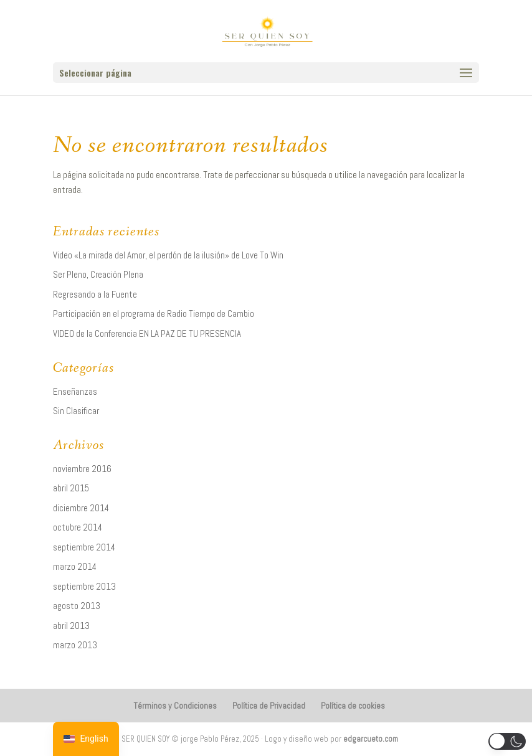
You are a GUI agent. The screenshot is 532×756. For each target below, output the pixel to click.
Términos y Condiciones (175, 706)
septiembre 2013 (84, 586)
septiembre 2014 (84, 547)
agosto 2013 (77, 606)
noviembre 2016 (82, 469)
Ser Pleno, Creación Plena (98, 274)
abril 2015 (71, 488)
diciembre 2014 (81, 508)
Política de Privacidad (269, 706)
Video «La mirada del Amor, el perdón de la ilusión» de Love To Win (168, 255)
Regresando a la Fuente (95, 294)
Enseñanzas (75, 391)
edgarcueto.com (371, 739)
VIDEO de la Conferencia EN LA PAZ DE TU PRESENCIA (147, 333)
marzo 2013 (75, 645)
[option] (86, 739)
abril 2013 (71, 626)
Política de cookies (353, 706)
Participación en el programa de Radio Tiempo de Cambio (154, 314)
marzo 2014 (75, 566)
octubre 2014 (78, 527)
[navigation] (86, 739)
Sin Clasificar (76, 411)
